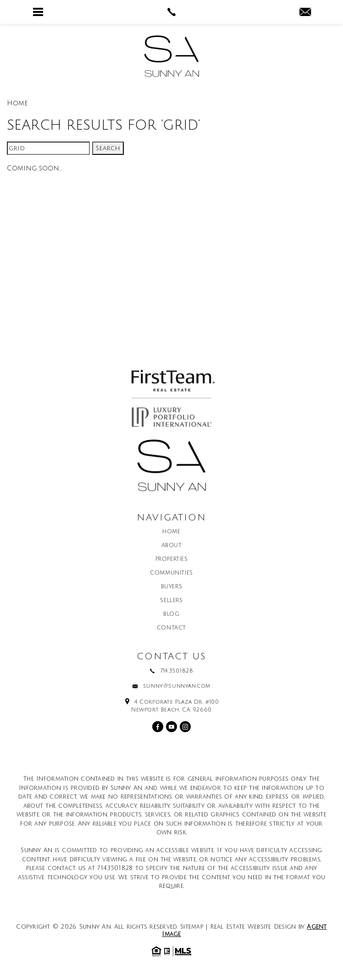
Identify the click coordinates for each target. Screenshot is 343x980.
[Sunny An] (171, 56)
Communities (171, 573)
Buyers (172, 587)
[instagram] (185, 727)
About (172, 546)
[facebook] (158, 727)
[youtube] (171, 727)
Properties (172, 559)
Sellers (171, 601)
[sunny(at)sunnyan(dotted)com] (305, 13)
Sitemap (192, 927)
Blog (171, 614)
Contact (171, 628)
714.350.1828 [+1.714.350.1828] (177, 671)
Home (171, 532)
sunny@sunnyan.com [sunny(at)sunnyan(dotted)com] (177, 686)
